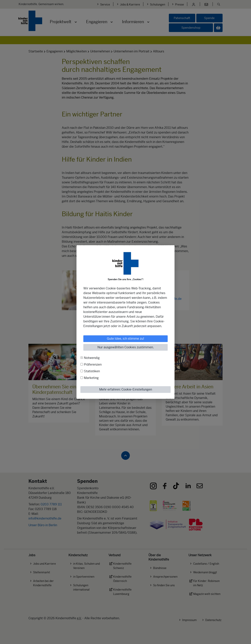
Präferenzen (93, 365)
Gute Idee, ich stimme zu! (125, 339)
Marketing (91, 378)
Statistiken (92, 371)
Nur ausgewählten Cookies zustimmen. (126, 347)
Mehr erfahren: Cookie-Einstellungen (126, 389)
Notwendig (92, 358)
